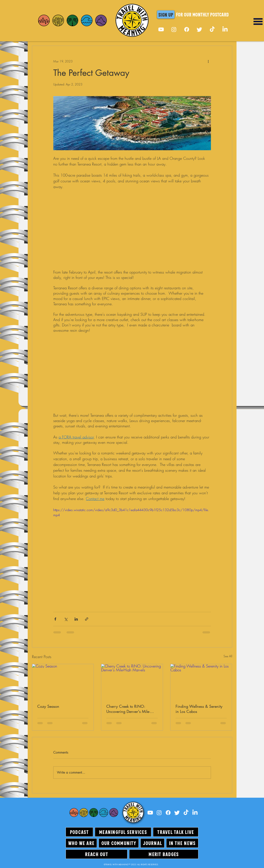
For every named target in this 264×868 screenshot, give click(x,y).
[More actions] (208, 61)
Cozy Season (48, 706)
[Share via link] (87, 619)
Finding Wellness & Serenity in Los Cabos (199, 709)
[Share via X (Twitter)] (66, 619)
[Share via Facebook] (55, 619)
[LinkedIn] (225, 29)
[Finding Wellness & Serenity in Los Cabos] (201, 681)
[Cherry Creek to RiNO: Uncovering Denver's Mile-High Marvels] (132, 681)
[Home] (44, 20)
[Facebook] (187, 29)
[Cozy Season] (63, 681)
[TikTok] (212, 29)
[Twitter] (199, 29)
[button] (166, 14)
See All (228, 656)
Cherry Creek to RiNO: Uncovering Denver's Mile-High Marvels (128, 709)
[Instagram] (174, 29)
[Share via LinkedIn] (76, 619)
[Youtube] (161, 29)
